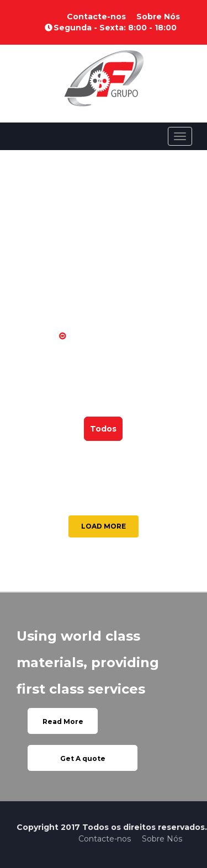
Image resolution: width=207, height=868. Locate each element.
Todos (103, 429)
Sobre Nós (158, 17)
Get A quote (83, 758)
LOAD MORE (104, 526)
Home (38, 336)
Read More (63, 721)
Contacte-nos (96, 17)
